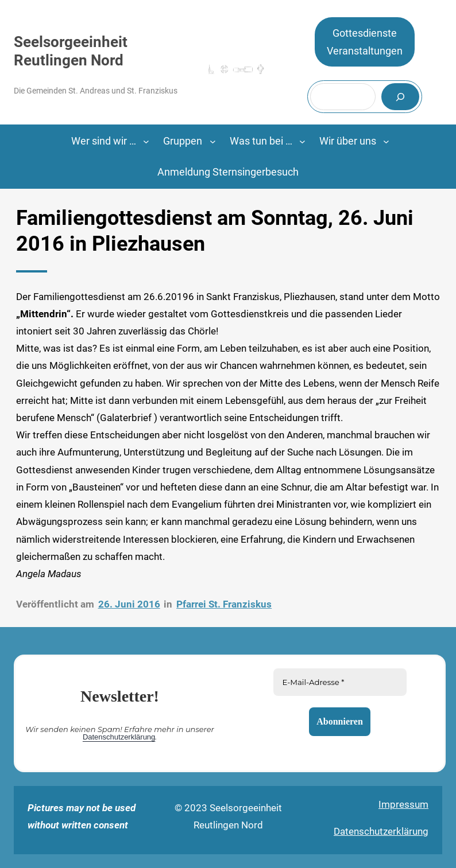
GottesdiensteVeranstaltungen (365, 42)
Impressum (403, 804)
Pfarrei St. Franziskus (224, 604)
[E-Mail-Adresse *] (340, 682)
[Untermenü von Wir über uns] (386, 141)
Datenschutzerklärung (119, 737)
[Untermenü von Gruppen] (213, 141)
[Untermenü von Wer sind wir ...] (146, 141)
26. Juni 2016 (129, 604)
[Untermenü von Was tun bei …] (302, 141)
